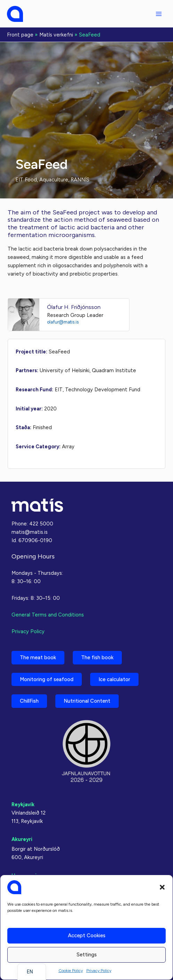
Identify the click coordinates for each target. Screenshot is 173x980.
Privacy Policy (99, 971)
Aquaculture (54, 180)
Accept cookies (87, 936)
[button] (162, 887)
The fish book (97, 658)
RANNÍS (80, 180)
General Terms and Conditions (48, 615)
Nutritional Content (87, 701)
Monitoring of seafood (47, 679)
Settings (87, 955)
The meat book (38, 658)
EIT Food (26, 180)
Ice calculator (114, 679)
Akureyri (22, 839)
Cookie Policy (71, 971)
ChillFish (29, 701)
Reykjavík (23, 805)
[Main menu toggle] (159, 14)
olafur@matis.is (63, 322)
